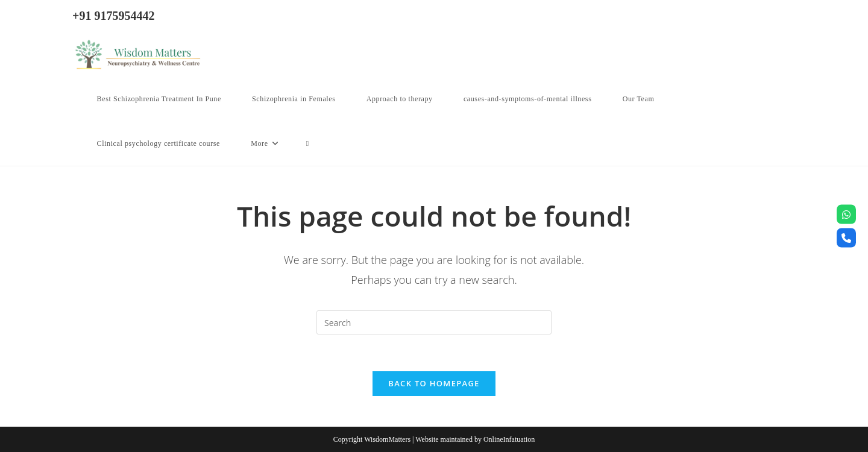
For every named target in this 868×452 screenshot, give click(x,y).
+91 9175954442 (113, 16)
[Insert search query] (434, 322)
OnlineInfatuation (509, 439)
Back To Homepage (434, 383)
